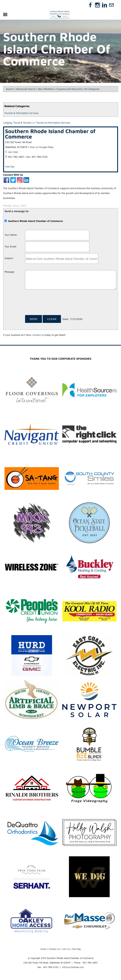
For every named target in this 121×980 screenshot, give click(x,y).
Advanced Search (26, 89)
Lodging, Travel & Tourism (17, 123)
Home (43, 949)
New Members (46, 89)
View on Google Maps (42, 147)
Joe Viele (13, 152)
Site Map (76, 949)
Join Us (66, 949)
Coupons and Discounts (69, 89)
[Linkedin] (104, 5)
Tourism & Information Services (21, 113)
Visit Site (10, 167)
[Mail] (111, 5)
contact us (38, 335)
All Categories (92, 89)
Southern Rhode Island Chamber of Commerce (50, 134)
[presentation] (52, 303)
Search (10, 89)
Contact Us (54, 949)
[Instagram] (97, 5)
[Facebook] (91, 5)
